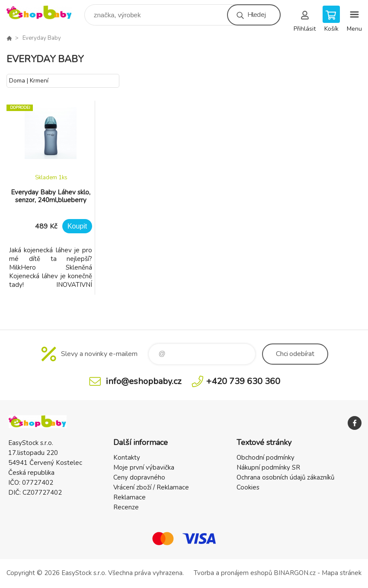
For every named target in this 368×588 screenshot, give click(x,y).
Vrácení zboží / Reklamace (151, 487)
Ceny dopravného (139, 477)
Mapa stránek (342, 573)
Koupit (77, 226)
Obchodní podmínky (266, 458)
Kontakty (127, 458)
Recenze (126, 507)
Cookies (248, 487)
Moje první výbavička (144, 467)
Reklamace (130, 497)
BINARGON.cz (295, 573)
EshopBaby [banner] (45, 13)
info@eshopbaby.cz (144, 381)
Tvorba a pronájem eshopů (233, 573)
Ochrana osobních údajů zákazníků (285, 477)
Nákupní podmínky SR (268, 467)
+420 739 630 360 (243, 381)
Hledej (256, 15)
